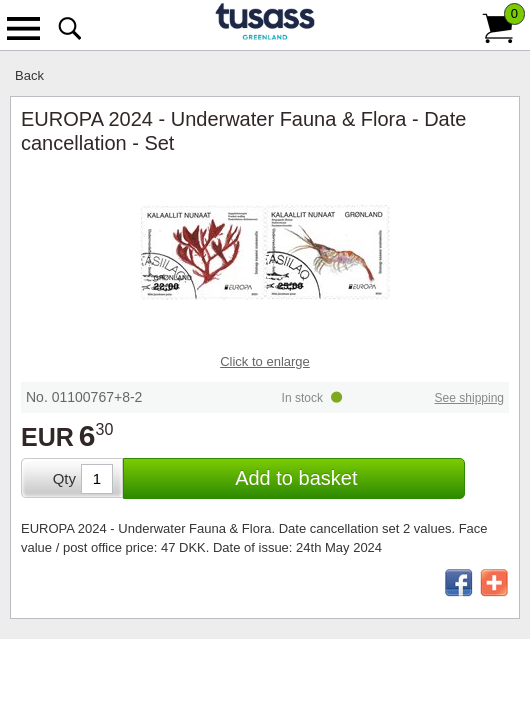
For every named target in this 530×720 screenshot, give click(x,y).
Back (29, 75)
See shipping (469, 398)
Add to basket (296, 478)
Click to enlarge (265, 361)
